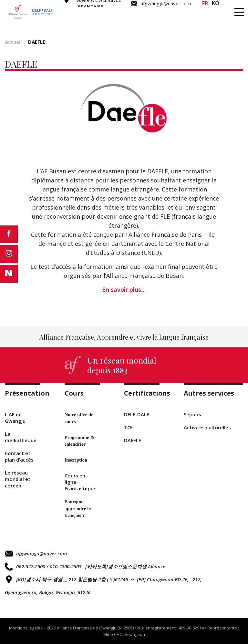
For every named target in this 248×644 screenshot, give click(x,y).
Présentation (66, 16)
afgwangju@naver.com (36, 554)
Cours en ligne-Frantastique (80, 482)
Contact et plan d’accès (19, 456)
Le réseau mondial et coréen (18, 479)
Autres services (220, 16)
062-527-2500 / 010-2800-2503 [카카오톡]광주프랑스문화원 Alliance (85, 567)
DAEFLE (133, 440)
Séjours (192, 414)
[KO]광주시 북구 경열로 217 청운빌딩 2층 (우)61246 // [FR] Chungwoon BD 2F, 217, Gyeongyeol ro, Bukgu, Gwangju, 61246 (103, 585)
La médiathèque (21, 437)
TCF (128, 427)
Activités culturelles (207, 427)
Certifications (165, 16)
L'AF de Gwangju (15, 418)
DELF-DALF (137, 414)
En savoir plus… (124, 289)
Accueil (13, 42)
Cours (115, 16)
